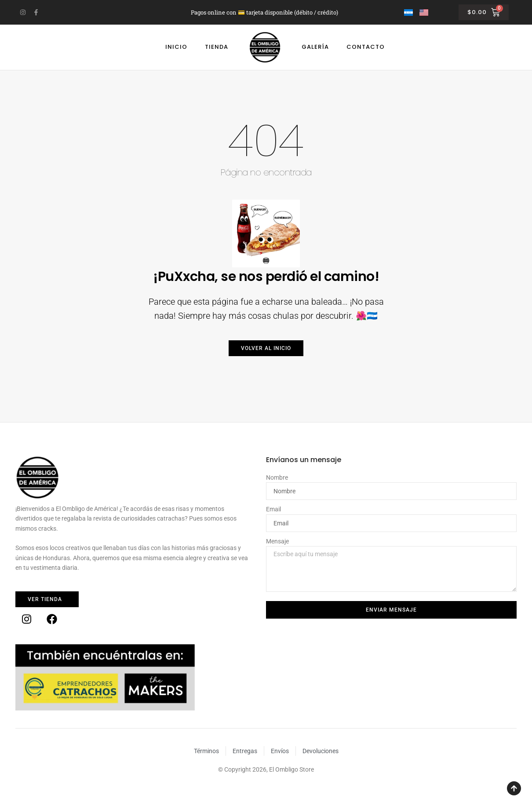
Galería (315, 47)
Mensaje (277, 541)
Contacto (366, 47)
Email (273, 509)
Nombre (277, 477)
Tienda (217, 47)
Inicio (176, 47)
